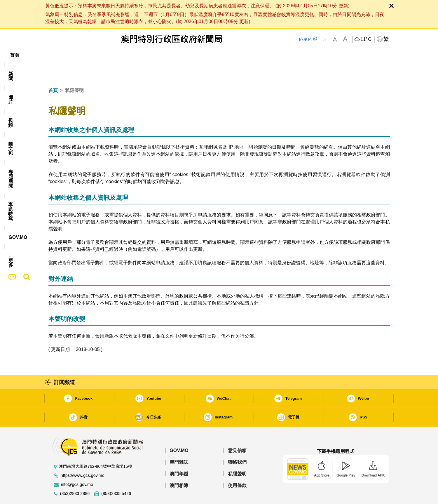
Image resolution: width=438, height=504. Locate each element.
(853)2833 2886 (75, 476)
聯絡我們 (237, 444)
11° (366, 39)
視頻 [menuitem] (123, 55)
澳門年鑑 (179, 456)
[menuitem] (80, 55)
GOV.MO (179, 433)
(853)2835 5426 (116, 476)
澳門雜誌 (179, 444)
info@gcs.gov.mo (77, 467)
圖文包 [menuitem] (146, 55)
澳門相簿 (179, 468)
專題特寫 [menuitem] (204, 55)
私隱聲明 (237, 456)
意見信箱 (237, 433)
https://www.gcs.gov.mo (83, 458)
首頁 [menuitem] (58, 55)
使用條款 (237, 468)
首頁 (53, 73)
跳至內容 (308, 39)
